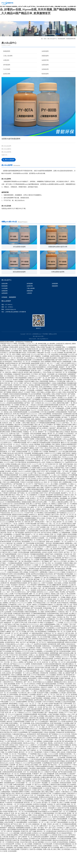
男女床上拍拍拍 (23, 854)
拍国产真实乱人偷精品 (69, 469)
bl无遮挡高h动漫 (51, 847)
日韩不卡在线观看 (42, 541)
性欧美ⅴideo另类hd (21, 417)
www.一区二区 (11, 374)
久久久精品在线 (9, 392)
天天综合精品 (26, 442)
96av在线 (48, 369)
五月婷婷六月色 (43, 432)
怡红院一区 (11, 548)
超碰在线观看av (5, 412)
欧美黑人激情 (28, 388)
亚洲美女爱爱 (14, 363)
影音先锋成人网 (40, 644)
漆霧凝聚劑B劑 (71, 39)
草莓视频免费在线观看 (46, 701)
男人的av (33, 525)
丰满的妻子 (36, 790)
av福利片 (58, 808)
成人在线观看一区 (19, 559)
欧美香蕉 (3, 813)
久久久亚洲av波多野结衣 (32, 703)
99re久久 (21, 487)
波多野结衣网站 (55, 372)
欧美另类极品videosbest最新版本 (43, 698)
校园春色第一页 (9, 638)
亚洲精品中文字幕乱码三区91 (60, 545)
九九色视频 (66, 739)
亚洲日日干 (23, 485)
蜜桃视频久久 (54, 467)
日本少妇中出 (33, 752)
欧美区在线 (23, 523)
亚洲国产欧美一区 (22, 802)
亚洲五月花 (14, 412)
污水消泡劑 (6, 69)
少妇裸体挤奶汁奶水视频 (27, 822)
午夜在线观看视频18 (22, 385)
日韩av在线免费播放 (45, 430)
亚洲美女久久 (33, 530)
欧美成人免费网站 (19, 396)
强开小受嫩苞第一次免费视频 (40, 372)
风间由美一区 (12, 826)
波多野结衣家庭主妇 (12, 379)
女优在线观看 (63, 370)
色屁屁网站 (27, 453)
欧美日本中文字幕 (64, 824)
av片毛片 (31, 543)
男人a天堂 (65, 845)
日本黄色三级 (61, 633)
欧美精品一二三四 (42, 665)
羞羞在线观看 (17, 593)
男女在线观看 (71, 610)
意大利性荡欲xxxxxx (68, 865)
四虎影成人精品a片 (18, 408)
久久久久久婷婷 (9, 478)
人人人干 (35, 480)
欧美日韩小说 (71, 712)
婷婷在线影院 (33, 694)
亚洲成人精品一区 (53, 615)
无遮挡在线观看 (36, 808)
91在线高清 (30, 646)
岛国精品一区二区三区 (30, 448)
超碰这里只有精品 (59, 503)
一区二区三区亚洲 (11, 532)
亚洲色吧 (73, 665)
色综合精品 (55, 370)
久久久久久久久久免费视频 (9, 457)
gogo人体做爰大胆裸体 (50, 446)
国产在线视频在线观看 (44, 458)
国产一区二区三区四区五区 (27, 412)
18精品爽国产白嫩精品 (52, 385)
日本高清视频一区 (22, 799)
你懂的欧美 (30, 683)
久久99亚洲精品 (39, 529)
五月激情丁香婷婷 (12, 403)
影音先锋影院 (10, 394)
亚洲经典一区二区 (63, 554)
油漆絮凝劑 (44, 51)
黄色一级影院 (23, 367)
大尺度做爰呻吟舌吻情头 (45, 620)
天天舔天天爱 (62, 745)
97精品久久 (41, 489)
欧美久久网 (30, 633)
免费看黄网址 (62, 552)
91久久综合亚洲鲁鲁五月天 (67, 446)
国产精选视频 (20, 548)
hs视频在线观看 (50, 489)
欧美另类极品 (61, 777)
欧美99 (10, 372)
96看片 (18, 584)
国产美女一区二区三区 (59, 678)
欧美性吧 (27, 786)
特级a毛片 (68, 611)
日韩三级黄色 (56, 460)
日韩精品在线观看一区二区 (25, 467)
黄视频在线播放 (27, 518)
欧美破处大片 (13, 853)
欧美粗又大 (40, 556)
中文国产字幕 (29, 529)
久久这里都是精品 (57, 387)
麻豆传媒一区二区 (40, 595)
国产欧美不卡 (58, 453)
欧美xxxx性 (36, 797)
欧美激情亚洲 (4, 414)
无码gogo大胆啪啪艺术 (7, 471)
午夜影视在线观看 (6, 530)
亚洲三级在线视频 (10, 700)
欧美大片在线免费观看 (21, 748)
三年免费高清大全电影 (59, 809)
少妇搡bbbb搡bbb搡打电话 (31, 736)
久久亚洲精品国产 (44, 392)
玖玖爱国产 (37, 826)
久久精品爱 (42, 511)
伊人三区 (48, 370)
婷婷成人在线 (8, 428)
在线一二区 (61, 487)
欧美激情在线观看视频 (21, 410)
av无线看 (68, 424)
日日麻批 (18, 566)
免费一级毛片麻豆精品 (66, 480)
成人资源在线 (8, 820)
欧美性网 (74, 710)
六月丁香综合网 (16, 602)
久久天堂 (8, 772)
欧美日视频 (23, 403)
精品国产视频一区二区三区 (32, 635)
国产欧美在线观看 (55, 509)
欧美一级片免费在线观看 (36, 642)
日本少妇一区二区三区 (10, 433)
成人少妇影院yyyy (30, 374)
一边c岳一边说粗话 (18, 539)
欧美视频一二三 (70, 763)
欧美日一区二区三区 (24, 378)
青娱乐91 (67, 511)
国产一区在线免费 (64, 525)
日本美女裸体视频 (53, 383)
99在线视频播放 (43, 462)
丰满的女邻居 (58, 435)
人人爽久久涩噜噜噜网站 (34, 835)
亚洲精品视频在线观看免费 (57, 496)
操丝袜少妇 (19, 809)
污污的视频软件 (49, 638)
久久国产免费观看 (12, 485)
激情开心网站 (15, 446)
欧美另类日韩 (19, 469)
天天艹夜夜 (12, 467)
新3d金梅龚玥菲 (64, 543)
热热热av (55, 414)
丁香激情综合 (19, 698)
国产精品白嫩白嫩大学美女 (18, 369)
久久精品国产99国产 (25, 415)
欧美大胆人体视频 (11, 435)
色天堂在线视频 (6, 664)
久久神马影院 (33, 741)
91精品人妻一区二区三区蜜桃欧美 (26, 511)
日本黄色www (33, 392)
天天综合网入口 (19, 586)
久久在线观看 (17, 372)
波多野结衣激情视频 (54, 784)
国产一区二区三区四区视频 (12, 775)
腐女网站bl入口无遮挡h (7, 754)
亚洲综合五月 (8, 430)
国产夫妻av (36, 433)
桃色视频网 (64, 514)
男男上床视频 (24, 588)
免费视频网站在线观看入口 (25, 844)
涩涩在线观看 (53, 836)
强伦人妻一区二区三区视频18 (44, 440)
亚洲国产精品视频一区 (66, 694)
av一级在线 (28, 824)
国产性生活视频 (19, 536)
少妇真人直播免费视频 (59, 399)
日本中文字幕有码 (12, 523)
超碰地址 (23, 615)
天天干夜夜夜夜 (10, 793)
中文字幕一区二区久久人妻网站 (14, 678)
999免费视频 (41, 721)
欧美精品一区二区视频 (12, 421)
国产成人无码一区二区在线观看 (52, 579)
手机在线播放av (23, 770)
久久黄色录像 (58, 620)
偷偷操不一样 (63, 383)
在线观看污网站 (61, 363)
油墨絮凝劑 (44, 65)
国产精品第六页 (36, 475)
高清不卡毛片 (40, 464)
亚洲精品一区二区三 (7, 455)
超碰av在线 (50, 557)
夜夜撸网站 (17, 847)
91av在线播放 (27, 592)
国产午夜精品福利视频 (49, 700)
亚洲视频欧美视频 (49, 376)
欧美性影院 (9, 378)
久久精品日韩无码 (57, 466)
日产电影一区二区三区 (66, 536)
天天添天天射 (14, 671)
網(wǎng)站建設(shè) (43, 355)
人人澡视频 (37, 414)
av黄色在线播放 (30, 631)
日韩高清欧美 (25, 525)
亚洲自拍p (62, 628)
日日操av (49, 712)
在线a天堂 (65, 485)
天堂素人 (28, 552)
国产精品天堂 (53, 781)
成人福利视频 (39, 565)
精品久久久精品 (57, 408)
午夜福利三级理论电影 (10, 509)
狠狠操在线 (12, 844)
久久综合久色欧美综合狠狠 (48, 552)
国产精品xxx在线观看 (35, 718)
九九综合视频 (70, 532)
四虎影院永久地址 (12, 494)
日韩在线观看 (68, 719)
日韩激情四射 (58, 570)
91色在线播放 (72, 597)
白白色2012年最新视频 (69, 662)
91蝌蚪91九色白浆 (18, 388)
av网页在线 (6, 680)
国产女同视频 (32, 608)
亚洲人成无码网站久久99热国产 (49, 403)
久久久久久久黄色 (50, 419)
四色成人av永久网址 (57, 676)
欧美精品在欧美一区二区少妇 (66, 412)
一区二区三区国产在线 (12, 484)
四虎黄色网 (45, 401)
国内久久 (45, 673)
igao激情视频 (4, 719)
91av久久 (34, 426)
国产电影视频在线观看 (25, 433)
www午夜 (26, 687)
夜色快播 (52, 736)
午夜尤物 (30, 595)
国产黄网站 (11, 385)
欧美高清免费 (40, 559)
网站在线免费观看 (36, 471)
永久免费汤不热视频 (46, 365)
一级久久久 (49, 538)
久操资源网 (58, 766)
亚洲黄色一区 (33, 462)
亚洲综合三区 (46, 520)
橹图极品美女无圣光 (61, 698)
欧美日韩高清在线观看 (23, 674)
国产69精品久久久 (46, 482)
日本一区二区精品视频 (30, 788)
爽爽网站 (69, 592)
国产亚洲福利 (26, 624)
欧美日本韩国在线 (63, 619)
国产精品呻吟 (61, 516)
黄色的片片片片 (27, 480)
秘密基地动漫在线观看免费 (56, 658)
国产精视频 (7, 408)
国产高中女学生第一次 (8, 460)
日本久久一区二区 (35, 743)
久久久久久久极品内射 (38, 557)
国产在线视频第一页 (17, 606)
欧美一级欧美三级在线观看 (33, 673)
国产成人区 (28, 399)
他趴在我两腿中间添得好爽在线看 (43, 566)
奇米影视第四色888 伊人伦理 (36, 478)
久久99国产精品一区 (27, 575)
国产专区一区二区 (29, 451)
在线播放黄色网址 (22, 637)
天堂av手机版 (47, 388)
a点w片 (18, 460)
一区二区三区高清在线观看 (49, 685)
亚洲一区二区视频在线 (48, 635)
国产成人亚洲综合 (42, 444)
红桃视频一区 (39, 755)
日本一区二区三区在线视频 (9, 709)
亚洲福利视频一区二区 (50, 624)
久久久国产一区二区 (41, 394)
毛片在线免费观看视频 (23, 387)
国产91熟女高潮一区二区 (35, 446)
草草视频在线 (36, 378)
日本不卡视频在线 (61, 575)
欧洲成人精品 (57, 473)
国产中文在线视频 (6, 667)
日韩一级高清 (43, 781)
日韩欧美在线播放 (43, 669)
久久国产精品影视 (61, 644)
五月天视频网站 (9, 791)
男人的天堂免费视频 (35, 410)
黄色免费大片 (38, 388)
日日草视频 (61, 700)
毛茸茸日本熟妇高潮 (42, 777)
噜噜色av (54, 520)
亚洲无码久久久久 (12, 415)
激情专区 (62, 811)
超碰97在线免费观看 (66, 779)
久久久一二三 (11, 387)
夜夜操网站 (32, 493)
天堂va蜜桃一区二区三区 (35, 523)
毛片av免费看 (23, 491)
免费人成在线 (61, 768)
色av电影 (60, 813)
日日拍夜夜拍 (30, 476)
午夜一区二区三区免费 (64, 647)
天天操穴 (42, 536)
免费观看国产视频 (45, 423)
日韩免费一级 (14, 781)
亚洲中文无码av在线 (42, 527)
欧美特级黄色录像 (53, 629)
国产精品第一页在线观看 (47, 390)
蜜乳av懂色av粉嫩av (48, 808)
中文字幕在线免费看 (12, 745)
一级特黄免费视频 (53, 451)
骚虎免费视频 (59, 417)
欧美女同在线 (49, 590)
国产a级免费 (26, 372)
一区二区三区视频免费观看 (38, 572)
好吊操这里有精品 (6, 750)
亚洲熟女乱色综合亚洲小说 (48, 813)
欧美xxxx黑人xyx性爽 (34, 602)
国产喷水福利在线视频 (22, 732)
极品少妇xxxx (66, 674)
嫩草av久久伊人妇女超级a (69, 458)
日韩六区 (25, 462)
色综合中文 (61, 649)
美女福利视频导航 (62, 656)
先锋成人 (54, 653)
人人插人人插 (48, 565)
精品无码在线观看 (45, 586)
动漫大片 (63, 610)
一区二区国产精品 (33, 403)
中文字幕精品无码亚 (39, 619)
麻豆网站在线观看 (12, 665)
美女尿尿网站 (21, 826)
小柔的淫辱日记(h (8, 698)
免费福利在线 (21, 651)
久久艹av (11, 732)
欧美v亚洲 (3, 748)
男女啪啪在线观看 (41, 451)
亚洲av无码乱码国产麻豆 (33, 396)
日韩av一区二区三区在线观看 (14, 806)
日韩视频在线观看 (31, 437)
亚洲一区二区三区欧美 (51, 498)
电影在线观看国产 (14, 464)
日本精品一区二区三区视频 (55, 534)
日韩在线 (22, 862)
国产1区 (56, 806)
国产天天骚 (40, 516)
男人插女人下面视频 (44, 687)
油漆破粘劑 (44, 69)
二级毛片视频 (26, 439)
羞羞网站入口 (39, 593)
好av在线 (72, 838)
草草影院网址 (51, 412)
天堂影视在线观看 (19, 737)
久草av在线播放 (19, 397)
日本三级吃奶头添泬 (59, 712)
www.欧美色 (24, 701)
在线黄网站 (29, 820)
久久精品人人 (72, 500)
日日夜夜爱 (24, 493)
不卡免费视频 (4, 363)
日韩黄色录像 (44, 689)
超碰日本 (31, 394)
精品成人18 (34, 439)
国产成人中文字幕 (8, 432)
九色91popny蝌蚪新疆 (69, 455)
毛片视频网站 (37, 415)
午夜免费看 (28, 469)
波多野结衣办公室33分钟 (44, 473)
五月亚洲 (41, 426)
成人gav (24, 602)
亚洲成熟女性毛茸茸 (48, 415)
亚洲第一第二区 (72, 829)
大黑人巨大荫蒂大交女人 (69, 379)
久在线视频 (32, 710)
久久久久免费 (8, 800)
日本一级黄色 (10, 626)
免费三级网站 (61, 660)
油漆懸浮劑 (44, 60)
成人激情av (71, 577)
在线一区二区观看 (15, 439)
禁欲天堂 (29, 615)
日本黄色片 (47, 676)
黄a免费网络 (41, 845)
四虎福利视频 (14, 556)
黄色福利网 (49, 511)
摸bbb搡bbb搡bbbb (68, 680)
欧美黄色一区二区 (60, 721)
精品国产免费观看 (61, 736)
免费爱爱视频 (54, 669)
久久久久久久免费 (12, 822)
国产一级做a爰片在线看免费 (65, 683)
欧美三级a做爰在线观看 (18, 646)
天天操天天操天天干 (38, 563)
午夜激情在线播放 (25, 426)
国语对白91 (12, 631)
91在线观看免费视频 (66, 464)
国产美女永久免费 (45, 613)
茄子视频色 (57, 440)
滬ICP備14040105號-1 (39, 352)
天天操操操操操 (13, 423)
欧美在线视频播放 (66, 451)
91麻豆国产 (53, 444)
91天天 (49, 622)
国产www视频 (32, 458)
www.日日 (71, 370)
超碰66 (12, 424)
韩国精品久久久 (60, 478)
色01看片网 (58, 757)
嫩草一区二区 (34, 610)
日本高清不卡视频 (30, 487)
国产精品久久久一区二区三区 (59, 804)
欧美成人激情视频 (35, 401)
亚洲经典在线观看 (6, 557)
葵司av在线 (44, 502)
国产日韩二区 (19, 538)
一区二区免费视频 (6, 842)
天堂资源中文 (18, 401)
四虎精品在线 (45, 786)
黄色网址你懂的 (49, 757)
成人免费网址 (4, 619)
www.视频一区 (19, 432)
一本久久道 (29, 414)
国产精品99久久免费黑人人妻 (23, 561)
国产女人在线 (5, 556)
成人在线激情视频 (14, 723)
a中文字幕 (21, 757)
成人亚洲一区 (57, 840)
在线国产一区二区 (53, 703)
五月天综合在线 (17, 772)
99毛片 (21, 851)
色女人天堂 (71, 730)
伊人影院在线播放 (13, 710)
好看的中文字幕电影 (43, 493)
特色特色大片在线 (69, 453)
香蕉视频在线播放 (38, 469)
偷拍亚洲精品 (13, 719)
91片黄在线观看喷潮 (43, 485)
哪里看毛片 (30, 791)
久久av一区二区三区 (25, 405)
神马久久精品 (41, 534)
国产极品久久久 (25, 604)
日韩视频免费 (60, 424)
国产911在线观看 (16, 685)
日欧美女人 (50, 453)
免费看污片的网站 (24, 808)
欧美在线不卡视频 (43, 709)
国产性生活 (19, 754)
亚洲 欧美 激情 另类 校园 (47, 547)
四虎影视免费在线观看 (11, 405)
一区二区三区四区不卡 (31, 381)
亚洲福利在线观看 (37, 680)
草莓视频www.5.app (18, 746)
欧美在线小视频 (41, 412)
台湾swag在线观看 (6, 628)
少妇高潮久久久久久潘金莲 (9, 514)
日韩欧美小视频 (25, 482)
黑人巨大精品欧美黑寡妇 (64, 849)
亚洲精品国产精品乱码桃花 (22, 390)
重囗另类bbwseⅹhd (50, 716)
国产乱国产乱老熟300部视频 (59, 493)
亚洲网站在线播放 (17, 448)
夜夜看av (47, 406)
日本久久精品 (11, 674)
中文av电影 (59, 635)
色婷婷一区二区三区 (69, 512)
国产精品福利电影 (14, 527)
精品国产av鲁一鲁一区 (8, 552)
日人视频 (41, 628)
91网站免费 (40, 369)
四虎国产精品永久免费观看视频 (62, 378)
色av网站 (36, 561)
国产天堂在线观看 (37, 624)
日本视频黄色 (33, 521)
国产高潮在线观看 (25, 379)
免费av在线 (70, 397)
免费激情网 (60, 631)
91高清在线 (54, 476)
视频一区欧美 (48, 840)
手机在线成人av (54, 527)
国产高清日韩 (55, 779)
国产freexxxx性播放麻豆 (42, 800)
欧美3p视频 (32, 385)
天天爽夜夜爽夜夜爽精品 (13, 518)
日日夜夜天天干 (34, 588)
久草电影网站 (23, 804)
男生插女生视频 (67, 440)
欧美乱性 (22, 363)
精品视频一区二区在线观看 (19, 705)
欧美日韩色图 (8, 629)
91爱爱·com (71, 732)
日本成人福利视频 (34, 460)
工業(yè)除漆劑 (7, 56)
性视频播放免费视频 (40, 574)
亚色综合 (68, 503)
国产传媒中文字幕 (61, 376)
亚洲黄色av (44, 433)
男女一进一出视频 (31, 617)
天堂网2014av (50, 478)
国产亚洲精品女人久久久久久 (66, 529)
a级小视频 (3, 381)
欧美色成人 (22, 601)
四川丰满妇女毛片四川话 (36, 417)
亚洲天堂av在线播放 (36, 865)
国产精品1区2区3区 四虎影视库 (63, 646)
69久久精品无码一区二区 (60, 388)
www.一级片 (6, 608)
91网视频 (10, 586)
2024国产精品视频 (43, 442)
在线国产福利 (49, 570)
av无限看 (37, 575)
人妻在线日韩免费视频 (51, 682)
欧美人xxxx (46, 471)
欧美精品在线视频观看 (67, 527)
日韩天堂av (25, 460)
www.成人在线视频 (57, 369)
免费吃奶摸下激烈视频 (27, 527)
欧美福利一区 (46, 491)
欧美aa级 (16, 430)
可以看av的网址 (69, 759)
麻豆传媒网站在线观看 (67, 471)
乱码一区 (18, 714)
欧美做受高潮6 (7, 451)
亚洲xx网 (29, 520)
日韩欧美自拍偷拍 (13, 588)
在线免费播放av (18, 451)
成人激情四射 (41, 671)
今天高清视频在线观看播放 (64, 415)
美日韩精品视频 (23, 642)
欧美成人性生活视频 (32, 781)
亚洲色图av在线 (16, 480)
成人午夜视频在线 (18, 842)
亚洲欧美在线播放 (14, 482)
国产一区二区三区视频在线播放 (42, 405)
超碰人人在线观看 (33, 466)
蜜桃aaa (50, 574)
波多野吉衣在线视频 (62, 523)
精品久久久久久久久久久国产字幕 (26, 489)
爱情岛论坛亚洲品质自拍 (40, 655)
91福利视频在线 (58, 521)
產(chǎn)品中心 (52, 39)
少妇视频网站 (35, 482)
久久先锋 (46, 804)
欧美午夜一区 (15, 525)
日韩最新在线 (37, 860)
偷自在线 (17, 440)
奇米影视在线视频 (65, 667)
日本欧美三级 (40, 419)
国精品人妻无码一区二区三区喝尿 (53, 449)
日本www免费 (30, 651)
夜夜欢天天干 (28, 863)
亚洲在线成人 (47, 662)
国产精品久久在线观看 (17, 473)
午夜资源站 (18, 669)
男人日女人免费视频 (47, 815)
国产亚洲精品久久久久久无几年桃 (25, 541)
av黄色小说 (52, 457)
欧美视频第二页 (72, 716)
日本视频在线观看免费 (55, 455)
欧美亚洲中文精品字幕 (56, 541)
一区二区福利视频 (51, 554)
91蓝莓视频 (45, 602)
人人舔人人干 (29, 660)
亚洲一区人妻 (68, 620)
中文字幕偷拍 (60, 705)
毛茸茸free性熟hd (61, 489)
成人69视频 (54, 500)
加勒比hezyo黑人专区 (20, 466)
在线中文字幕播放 (8, 577)
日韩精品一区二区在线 (35, 723)
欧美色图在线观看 (50, 516)
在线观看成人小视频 (56, 689)
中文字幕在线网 (68, 813)
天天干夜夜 (6, 705)
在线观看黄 (45, 507)
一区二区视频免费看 (39, 712)
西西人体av (57, 746)
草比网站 (8, 487)
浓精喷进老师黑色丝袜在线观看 (12, 788)
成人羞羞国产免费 (69, 689)
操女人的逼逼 (27, 563)
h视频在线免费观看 (41, 822)
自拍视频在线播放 (30, 534)
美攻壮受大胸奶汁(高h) (32, 397)
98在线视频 (36, 856)
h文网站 (8, 480)
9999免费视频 (73, 491)
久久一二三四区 (55, 379)
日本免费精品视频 (48, 766)
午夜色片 (23, 498)
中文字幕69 (35, 390)
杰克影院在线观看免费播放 (15, 419)
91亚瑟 (27, 514)
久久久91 (10, 396)
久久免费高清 (55, 471)
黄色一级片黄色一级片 (41, 844)
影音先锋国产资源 (49, 637)
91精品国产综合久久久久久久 (67, 374)
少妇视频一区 (26, 676)
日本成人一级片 (64, 755)
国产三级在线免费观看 (60, 835)
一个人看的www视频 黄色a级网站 (58, 518)
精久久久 (41, 788)
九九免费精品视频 (40, 633)
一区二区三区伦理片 (51, 536)
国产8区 (44, 548)
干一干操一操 (39, 719)
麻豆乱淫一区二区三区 (26, 768)
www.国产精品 (37, 520)
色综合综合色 (71, 660)
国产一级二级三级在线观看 (23, 577)
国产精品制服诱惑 (58, 365)
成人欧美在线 (22, 457)
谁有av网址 (38, 791)
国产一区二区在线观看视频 (27, 444)
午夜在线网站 (47, 410)
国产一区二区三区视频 (19, 647)
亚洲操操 (3, 493)
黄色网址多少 (60, 547)
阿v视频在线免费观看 (22, 507)
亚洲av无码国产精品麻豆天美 (46, 363)
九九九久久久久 (30, 473)
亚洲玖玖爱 (54, 853)
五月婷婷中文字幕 (34, 854)
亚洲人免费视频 (46, 378)
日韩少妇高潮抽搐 (36, 449)
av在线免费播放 (36, 674)
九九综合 (56, 862)
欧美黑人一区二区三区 (27, 512)
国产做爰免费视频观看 (10, 570)
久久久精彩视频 (15, 849)
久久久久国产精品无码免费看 (32, 779)
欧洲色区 (15, 487)
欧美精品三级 (24, 421)
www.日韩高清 (53, 851)
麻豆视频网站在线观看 (48, 575)
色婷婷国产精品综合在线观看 (16, 547)
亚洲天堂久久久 (61, 457)
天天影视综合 (20, 631)
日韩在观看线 (19, 626)
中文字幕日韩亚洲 (20, 478)
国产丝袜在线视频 (14, 865)
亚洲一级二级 (16, 829)
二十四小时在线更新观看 (37, 775)
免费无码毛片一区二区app (47, 381)
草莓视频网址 (58, 826)
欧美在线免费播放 (50, 529)
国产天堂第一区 (71, 556)
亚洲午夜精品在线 (43, 750)
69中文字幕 (60, 842)
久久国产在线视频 (40, 543)
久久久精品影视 (32, 601)
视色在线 (10, 737)
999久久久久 (5, 449)
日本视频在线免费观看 (69, 840)
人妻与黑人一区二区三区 (40, 824)
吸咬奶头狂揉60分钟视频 (20, 530)
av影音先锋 (48, 581)
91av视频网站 (39, 667)
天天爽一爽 (13, 414)
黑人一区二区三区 (11, 365)
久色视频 (46, 467)
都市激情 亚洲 (61, 444)
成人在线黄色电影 (61, 390)
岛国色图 (44, 611)
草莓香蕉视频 (44, 397)
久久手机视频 (62, 563)
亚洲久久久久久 (63, 851)
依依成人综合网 (47, 568)
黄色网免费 (22, 545)
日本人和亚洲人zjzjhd (21, 392)
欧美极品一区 (31, 556)
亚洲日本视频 (69, 365)
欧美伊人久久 (12, 656)
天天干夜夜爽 (62, 836)
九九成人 (21, 719)
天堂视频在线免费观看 (45, 437)
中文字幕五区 (40, 374)
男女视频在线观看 (20, 791)
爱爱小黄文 (73, 622)
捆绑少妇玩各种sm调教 (40, 518)
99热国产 (35, 592)
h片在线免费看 (49, 417)
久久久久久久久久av (37, 682)
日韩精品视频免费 (61, 428)
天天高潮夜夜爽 (37, 376)
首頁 (45, 39)
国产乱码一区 (72, 586)
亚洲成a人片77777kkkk (66, 728)
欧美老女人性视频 (35, 700)
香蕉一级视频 (11, 572)
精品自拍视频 (15, 622)
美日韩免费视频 (9, 815)
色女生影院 (46, 545)
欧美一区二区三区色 (25, 840)
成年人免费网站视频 (65, 498)
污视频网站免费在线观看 (54, 512)
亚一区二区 (66, 405)
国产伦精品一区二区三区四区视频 (59, 394)
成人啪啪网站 (7, 683)
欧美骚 (28, 590)
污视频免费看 (7, 563)
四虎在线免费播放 (11, 763)
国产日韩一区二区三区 (62, 583)
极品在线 (74, 448)
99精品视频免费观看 (59, 437)
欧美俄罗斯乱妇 (59, 511)
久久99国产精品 (15, 575)
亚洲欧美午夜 (5, 599)
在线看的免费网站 (22, 718)
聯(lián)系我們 (12, 160)
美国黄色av (25, 584)
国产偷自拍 (27, 613)
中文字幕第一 (70, 502)
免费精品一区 (11, 637)
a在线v (69, 797)
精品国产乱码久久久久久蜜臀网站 (29, 502)
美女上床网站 (17, 370)
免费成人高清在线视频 (69, 550)
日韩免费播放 (8, 390)
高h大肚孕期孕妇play (7, 712)
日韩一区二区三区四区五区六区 (29, 423)
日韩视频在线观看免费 (11, 491)
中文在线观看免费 (70, 631)
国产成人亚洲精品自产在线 (52, 593)
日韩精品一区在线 (6, 624)
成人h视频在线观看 (13, 498)
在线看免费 (36, 793)
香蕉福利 (11, 743)
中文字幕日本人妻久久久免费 (27, 709)
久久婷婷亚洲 (30, 644)
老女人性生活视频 (35, 507)
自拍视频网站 (10, 440)
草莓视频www (51, 631)
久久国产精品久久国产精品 (11, 640)
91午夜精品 (53, 768)
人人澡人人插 (68, 521)
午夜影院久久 (37, 577)
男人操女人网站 (22, 766)
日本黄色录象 (61, 397)
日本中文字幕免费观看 (26, 716)
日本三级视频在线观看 (35, 804)
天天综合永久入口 (60, 701)
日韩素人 (39, 664)
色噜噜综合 (20, 534)
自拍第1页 (7, 829)
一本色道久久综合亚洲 (36, 421)
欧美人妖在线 (7, 689)
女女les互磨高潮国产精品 (60, 586)
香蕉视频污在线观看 (54, 433)
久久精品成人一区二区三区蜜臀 (12, 687)
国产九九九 (67, 534)
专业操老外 (35, 552)
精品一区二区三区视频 (63, 637)
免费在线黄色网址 (36, 568)
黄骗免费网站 (43, 561)
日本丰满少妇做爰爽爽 (48, 428)
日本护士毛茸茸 (58, 568)
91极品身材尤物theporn (19, 750)
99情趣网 (5, 410)
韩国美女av (53, 397)
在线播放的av (26, 714)
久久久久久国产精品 (37, 370)
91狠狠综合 (64, 491)
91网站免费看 (4, 718)
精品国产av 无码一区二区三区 (46, 710)
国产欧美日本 (54, 602)
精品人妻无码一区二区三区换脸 (63, 538)
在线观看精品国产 (10, 799)
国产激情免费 (44, 736)
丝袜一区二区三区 (52, 543)
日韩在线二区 (51, 820)
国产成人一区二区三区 (65, 423)
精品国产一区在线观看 (27, 406)
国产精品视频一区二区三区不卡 (24, 500)
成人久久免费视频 (34, 815)
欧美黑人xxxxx (64, 403)
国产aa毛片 (52, 844)
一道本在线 (48, 559)
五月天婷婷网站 (54, 655)
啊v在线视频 (41, 734)
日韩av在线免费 (13, 426)
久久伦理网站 (18, 462)
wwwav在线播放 (51, 691)
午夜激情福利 (38, 768)
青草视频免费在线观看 (38, 453)
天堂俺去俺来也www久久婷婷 (15, 660)
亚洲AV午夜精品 (30, 363)
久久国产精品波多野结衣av (9, 831)
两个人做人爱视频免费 (17, 581)
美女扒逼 (66, 665)
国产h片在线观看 (51, 487)
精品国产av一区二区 (57, 406)
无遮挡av (69, 655)
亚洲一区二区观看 (56, 550)
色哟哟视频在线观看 (47, 583)
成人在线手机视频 (57, 687)
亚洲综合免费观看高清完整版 (45, 782)
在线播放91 (50, 721)
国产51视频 (10, 541)
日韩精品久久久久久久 (26, 565)
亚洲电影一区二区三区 (42, 476)
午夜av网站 (23, 383)
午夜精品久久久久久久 (62, 673)
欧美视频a (25, 775)
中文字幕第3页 (67, 642)
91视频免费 (13, 437)
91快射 (11, 410)
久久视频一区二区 (38, 581)
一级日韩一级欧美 (31, 620)
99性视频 (62, 682)
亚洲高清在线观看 (65, 799)
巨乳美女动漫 (57, 405)
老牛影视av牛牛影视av (52, 514)
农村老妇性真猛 (57, 430)
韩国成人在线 (55, 610)
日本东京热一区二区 (49, 494)
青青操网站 (40, 385)
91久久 (10, 466)
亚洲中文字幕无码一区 (11, 444)
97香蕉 (15, 378)
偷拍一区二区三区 (64, 653)
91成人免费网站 (27, 797)
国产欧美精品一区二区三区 (33, 678)
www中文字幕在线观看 (38, 691)
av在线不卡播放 (27, 566)
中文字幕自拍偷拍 (40, 622)
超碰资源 (3, 633)
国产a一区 (7, 525)
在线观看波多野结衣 (22, 777)
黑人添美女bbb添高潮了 (65, 505)
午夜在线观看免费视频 (53, 671)
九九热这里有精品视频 (68, 718)
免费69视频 (60, 442)
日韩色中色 (32, 734)
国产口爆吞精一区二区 (34, 766)
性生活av (26, 401)
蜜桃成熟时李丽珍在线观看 (19, 599)
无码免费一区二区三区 (12, 649)
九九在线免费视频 (34, 428)
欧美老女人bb (39, 498)
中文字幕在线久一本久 (68, 595)
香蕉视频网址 (25, 484)
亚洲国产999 (38, 467)
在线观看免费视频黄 (66, 385)
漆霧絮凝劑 (44, 56)
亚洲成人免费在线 (61, 732)
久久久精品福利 (40, 512)
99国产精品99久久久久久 (42, 500)
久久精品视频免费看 (32, 547)
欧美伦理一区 (64, 421)
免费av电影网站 (36, 435)
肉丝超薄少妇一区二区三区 (9, 502)
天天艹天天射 (63, 597)
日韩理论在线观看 (43, 694)
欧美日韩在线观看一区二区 (56, 611)
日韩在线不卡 (70, 764)
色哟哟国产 (56, 622)
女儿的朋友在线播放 (27, 440)
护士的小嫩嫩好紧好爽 (54, 601)
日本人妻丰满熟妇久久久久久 (13, 592)
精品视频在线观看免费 (25, 376)
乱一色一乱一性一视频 (66, 806)
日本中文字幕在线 (23, 570)
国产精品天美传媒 (20, 424)
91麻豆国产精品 (59, 484)
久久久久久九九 (47, 835)
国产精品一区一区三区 (52, 367)
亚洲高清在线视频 (43, 752)
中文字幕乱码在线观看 (22, 610)
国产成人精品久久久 (13, 512)
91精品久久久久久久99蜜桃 (53, 469)
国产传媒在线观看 (64, 795)
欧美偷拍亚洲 (56, 458)
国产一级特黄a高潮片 (38, 538)
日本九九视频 (11, 813)
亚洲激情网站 (26, 554)
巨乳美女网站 (22, 365)
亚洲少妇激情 (64, 629)
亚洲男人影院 (20, 496)
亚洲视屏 (34, 442)
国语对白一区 (49, 426)
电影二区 (62, 655)
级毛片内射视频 (62, 820)
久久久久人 (35, 613)
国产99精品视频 (59, 590)
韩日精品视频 (68, 369)
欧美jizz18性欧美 (65, 448)
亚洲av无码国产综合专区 (59, 410)
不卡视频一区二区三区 (67, 367)
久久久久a (53, 442)
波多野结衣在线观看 (62, 381)
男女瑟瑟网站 (18, 503)
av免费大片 (33, 761)
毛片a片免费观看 (71, 815)
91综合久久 (21, 414)
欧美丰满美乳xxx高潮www (8, 376)
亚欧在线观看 (46, 475)
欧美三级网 (28, 655)
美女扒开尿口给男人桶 (52, 464)
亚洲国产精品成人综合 (8, 809)
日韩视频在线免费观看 (30, 730)
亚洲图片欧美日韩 (33, 365)
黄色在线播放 (55, 392)
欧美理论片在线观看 (38, 554)
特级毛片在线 (26, 370)
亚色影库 (54, 423)
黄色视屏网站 (26, 557)
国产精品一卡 (66, 433)
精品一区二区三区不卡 (19, 664)
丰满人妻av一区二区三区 (47, 424)
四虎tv (53, 683)
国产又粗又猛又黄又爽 (22, 743)
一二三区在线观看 (60, 773)
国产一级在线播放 (57, 396)
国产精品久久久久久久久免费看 (15, 505)
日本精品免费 (61, 716)
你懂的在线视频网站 (32, 536)
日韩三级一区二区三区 (11, 399)
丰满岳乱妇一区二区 (23, 572)
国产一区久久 (28, 698)
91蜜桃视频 (47, 714)
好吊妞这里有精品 (63, 858)
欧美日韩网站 (14, 739)
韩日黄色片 (28, 581)
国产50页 (7, 646)
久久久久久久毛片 (64, 561)
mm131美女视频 (59, 426)
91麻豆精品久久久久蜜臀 (69, 808)
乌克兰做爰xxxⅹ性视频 (44, 408)
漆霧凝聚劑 (6, 51)
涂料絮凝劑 (6, 65)
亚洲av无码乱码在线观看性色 (37, 383)
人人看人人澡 (56, 491)
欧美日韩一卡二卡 (50, 556)
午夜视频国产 (40, 406)
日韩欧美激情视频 (41, 455)
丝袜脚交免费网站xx (15, 442)
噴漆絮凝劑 (62, 39)
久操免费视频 (54, 709)
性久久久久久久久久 (17, 529)
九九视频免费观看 (69, 435)
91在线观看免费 (57, 662)
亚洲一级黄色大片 (14, 406)
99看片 (21, 399)
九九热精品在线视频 (9, 496)
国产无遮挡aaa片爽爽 (25, 831)
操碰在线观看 (35, 379)
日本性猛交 (58, 674)
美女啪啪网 (10, 475)
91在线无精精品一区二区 (57, 532)
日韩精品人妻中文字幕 (52, 530)
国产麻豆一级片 (30, 419)
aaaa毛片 (39, 494)
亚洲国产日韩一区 (63, 520)
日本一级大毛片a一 (22, 741)
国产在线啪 (72, 410)
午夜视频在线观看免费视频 (47, 439)
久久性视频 (15, 367)
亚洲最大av (64, 743)
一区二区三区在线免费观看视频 (12, 635)
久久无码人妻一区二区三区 (62, 734)
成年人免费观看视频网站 (48, 640)
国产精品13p (26, 811)
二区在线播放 (46, 396)
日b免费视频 (46, 779)
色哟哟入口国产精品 (31, 432)
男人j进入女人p (34, 701)
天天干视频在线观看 (67, 475)
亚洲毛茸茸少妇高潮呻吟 (41, 853)
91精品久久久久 (24, 761)
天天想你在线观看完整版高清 (52, 680)
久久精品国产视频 (53, 448)
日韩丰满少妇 (35, 786)
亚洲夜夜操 (21, 773)
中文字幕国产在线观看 (56, 401)
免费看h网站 (69, 559)
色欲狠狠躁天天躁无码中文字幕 (41, 809)
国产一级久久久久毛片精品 (58, 577)
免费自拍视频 (53, 561)
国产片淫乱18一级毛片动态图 (13, 613)
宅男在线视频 (30, 559)
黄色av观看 (40, 503)
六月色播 (52, 673)
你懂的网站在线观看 (20, 458)
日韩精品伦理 (60, 748)
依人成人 (61, 476)
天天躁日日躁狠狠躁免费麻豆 (42, 399)
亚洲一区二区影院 (18, 673)
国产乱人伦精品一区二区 (15, 381)
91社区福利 (30, 498)
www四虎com (15, 383)
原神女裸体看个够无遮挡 (61, 565)
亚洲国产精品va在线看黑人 (53, 642)
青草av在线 (18, 554)
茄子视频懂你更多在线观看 (31, 685)
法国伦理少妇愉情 (51, 374)
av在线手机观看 (7, 401)
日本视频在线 (12, 620)
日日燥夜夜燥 (57, 574)
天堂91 (5, 498)
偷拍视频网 (33, 721)
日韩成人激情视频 (36, 692)
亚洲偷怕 (32, 777)
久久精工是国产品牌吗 (41, 457)
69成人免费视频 (46, 817)
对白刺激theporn (46, 414)
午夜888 (46, 768)
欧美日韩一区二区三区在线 (27, 494)
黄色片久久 (21, 656)
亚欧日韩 (8, 388)
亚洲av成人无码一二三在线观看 (41, 387)
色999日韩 (20, 374)
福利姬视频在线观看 (32, 496)
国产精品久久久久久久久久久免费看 (21, 619)
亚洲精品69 (63, 770)
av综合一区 (21, 620)
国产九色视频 (20, 617)
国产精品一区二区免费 (49, 818)
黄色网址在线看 (5, 448)
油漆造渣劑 (6, 74)
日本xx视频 (25, 653)
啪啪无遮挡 (54, 737)
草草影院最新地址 (26, 856)
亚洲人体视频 (31, 485)
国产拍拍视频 (19, 863)
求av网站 (40, 638)
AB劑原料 (5, 60)
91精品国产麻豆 (52, 606)
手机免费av (24, 543)
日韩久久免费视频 (17, 691)
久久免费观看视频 (65, 548)
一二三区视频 (59, 638)
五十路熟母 (33, 484)
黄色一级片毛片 (21, 658)
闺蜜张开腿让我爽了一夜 (36, 367)
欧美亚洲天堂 (64, 392)
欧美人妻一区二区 (11, 728)
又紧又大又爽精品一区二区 (12, 653)
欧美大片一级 (45, 379)
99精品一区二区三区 (52, 811)
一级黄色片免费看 (29, 455)
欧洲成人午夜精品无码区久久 (58, 462)
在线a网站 (21, 514)
